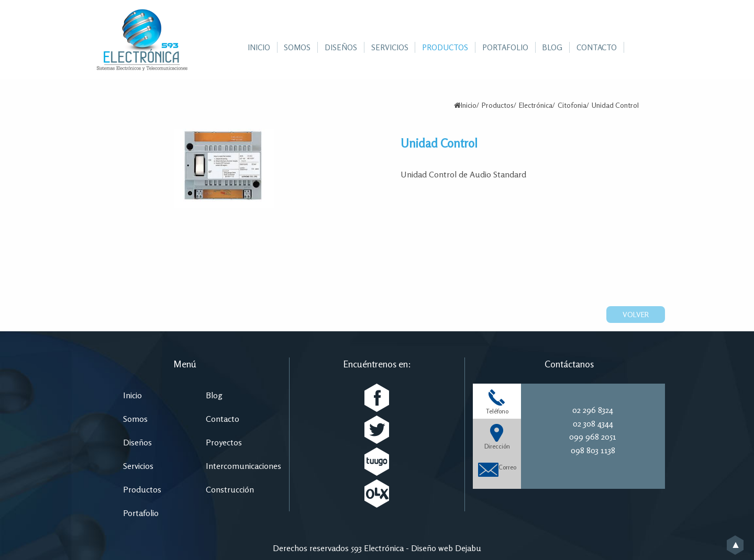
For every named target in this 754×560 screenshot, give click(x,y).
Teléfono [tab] (497, 401)
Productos (498, 105)
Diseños (137, 442)
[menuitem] (259, 47)
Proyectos (224, 442)
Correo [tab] (497, 468)
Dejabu (468, 548)
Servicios (138, 466)
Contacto (223, 419)
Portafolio (141, 513)
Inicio (469, 105)
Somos (135, 419)
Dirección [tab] (497, 436)
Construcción (230, 489)
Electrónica (536, 105)
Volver (636, 314)
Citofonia (572, 105)
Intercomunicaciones (243, 466)
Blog (214, 395)
